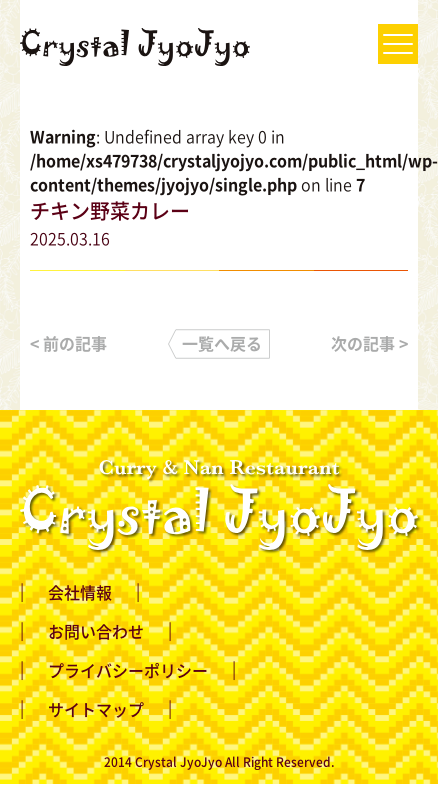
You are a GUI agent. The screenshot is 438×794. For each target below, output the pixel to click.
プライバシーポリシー (128, 670)
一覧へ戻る (222, 343)
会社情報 (80, 592)
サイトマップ (96, 709)
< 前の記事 (68, 343)
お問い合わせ (96, 631)
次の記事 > (369, 343)
